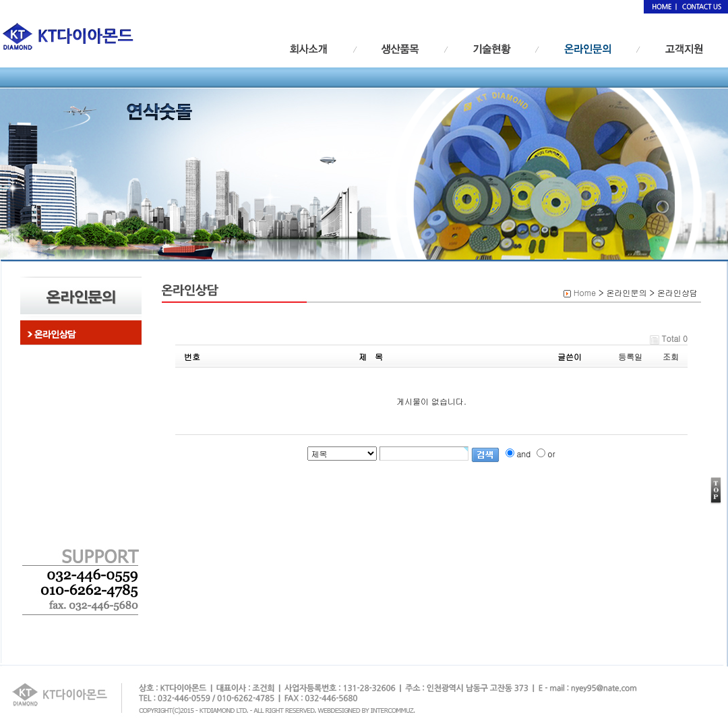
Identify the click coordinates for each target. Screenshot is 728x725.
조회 (671, 356)
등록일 (630, 356)
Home (585, 292)
